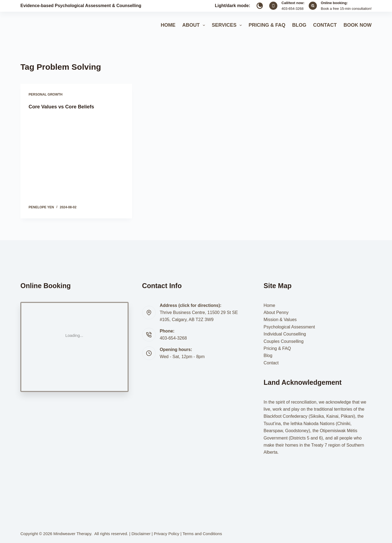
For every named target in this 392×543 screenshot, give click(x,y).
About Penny (276, 312)
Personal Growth (45, 94)
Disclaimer (141, 534)
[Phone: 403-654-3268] (149, 335)
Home (168, 25)
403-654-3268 (293, 9)
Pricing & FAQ (267, 25)
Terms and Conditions (202, 534)
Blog (299, 25)
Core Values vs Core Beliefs (65, 106)
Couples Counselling (284, 341)
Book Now (358, 25)
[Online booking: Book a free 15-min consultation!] (313, 6)
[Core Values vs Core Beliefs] (76, 157)
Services (228, 25)
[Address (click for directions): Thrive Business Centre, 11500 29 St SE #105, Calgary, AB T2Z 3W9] (149, 313)
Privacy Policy (166, 534)
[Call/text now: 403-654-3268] (273, 6)
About (195, 25)
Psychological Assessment (289, 327)
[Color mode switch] (260, 6)
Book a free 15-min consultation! (346, 9)
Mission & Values (280, 320)
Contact (325, 25)
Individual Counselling (285, 334)
